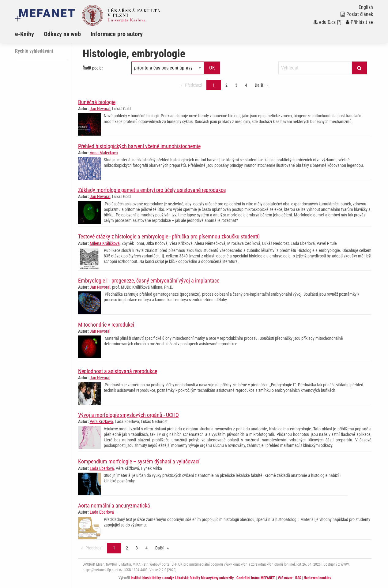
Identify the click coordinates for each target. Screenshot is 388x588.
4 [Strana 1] (246, 85)
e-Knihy (24, 34)
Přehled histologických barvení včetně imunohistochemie (139, 146)
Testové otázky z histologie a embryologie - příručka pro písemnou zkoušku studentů (169, 236)
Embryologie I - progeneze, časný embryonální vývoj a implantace (149, 281)
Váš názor (285, 578)
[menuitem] (29, 34)
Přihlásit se (359, 22)
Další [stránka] (263, 85)
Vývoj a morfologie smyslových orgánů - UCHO (128, 415)
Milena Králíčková (105, 243)
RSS (298, 578)
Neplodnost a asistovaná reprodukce (118, 371)
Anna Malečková (104, 153)
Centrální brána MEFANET (256, 578)
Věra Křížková (101, 421)
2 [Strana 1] (226, 85)
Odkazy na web (62, 34)
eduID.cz (325, 22)
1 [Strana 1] (214, 85)
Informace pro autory (117, 34)
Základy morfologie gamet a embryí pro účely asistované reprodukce (152, 190)
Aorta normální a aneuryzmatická (114, 506)
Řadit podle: (93, 68)
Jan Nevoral (100, 109)
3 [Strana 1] (236, 85)
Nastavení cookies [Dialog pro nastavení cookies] (317, 578)
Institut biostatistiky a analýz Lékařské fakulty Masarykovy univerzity (182, 578)
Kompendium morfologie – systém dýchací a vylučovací (139, 461)
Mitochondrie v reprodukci (106, 325)
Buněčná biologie (97, 102)
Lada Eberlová (102, 468)
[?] (339, 22)
